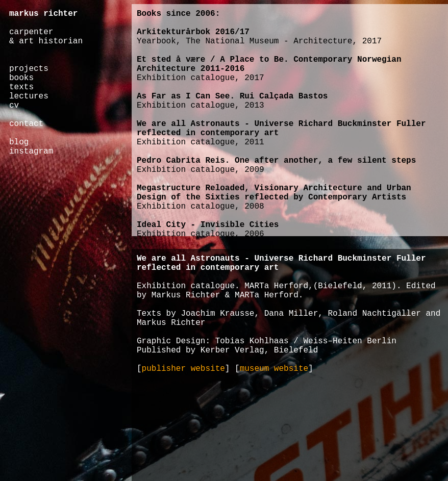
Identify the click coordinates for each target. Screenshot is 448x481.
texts (21, 87)
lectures (29, 96)
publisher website (183, 369)
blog (19, 142)
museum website (274, 369)
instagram (31, 151)
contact (26, 124)
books (21, 78)
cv (14, 106)
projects (29, 69)
